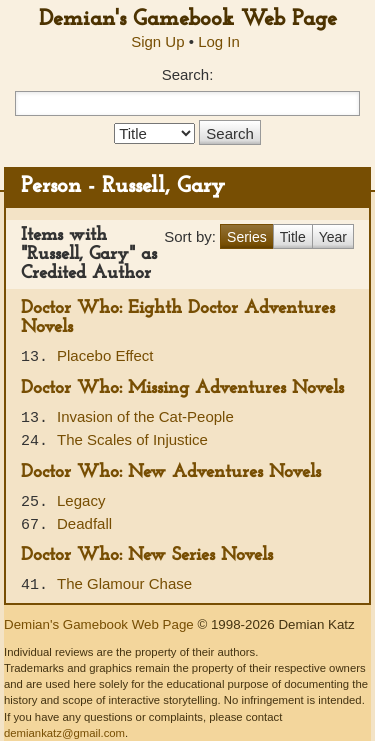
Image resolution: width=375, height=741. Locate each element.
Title (293, 237)
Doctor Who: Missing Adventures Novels (182, 388)
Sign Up (157, 41)
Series (247, 237)
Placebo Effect (105, 355)
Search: (188, 74)
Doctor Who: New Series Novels (147, 555)
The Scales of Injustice (132, 439)
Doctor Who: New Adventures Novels (171, 472)
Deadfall (84, 523)
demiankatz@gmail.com (64, 733)
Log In (219, 41)
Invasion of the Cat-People (145, 416)
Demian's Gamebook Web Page (188, 19)
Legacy (81, 500)
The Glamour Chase (124, 583)
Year (333, 237)
